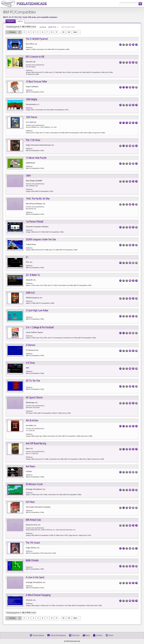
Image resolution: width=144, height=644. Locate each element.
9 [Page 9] (56, 32)
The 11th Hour (33, 140)
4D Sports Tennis (34, 398)
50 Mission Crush (34, 484)
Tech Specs (130, 44)
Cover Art (124, 87)
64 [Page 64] (69, 32)
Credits (133, 44)
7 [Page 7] (47, 32)
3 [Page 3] (29, 32)
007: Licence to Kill (35, 57)
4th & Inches (32, 421)
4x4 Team (30, 467)
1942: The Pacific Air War (38, 199)
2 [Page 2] (24, 32)
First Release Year (68, 27)
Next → (76, 32)
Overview (11, 21)
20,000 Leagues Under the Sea (41, 240)
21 (27, 257)
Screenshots (120, 44)
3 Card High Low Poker (37, 311)
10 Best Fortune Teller (36, 82)
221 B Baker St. (33, 275)
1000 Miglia (31, 100)
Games (20, 21)
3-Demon (30, 345)
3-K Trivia (30, 363)
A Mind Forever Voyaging (38, 595)
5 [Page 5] (38, 32)
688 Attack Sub (33, 520)
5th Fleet (30, 502)
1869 (28, 176)
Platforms (76, 635)
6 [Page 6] (43, 32)
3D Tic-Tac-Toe (33, 381)
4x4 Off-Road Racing (36, 444)
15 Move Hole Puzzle (36, 158)
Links (136, 44)
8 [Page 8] (52, 32)
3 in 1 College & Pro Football (40, 328)
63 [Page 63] (63, 32)
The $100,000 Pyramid (37, 39)
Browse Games (38, 635)
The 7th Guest (33, 543)
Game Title (53, 27)
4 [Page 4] (33, 32)
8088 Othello (32, 561)
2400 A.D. (30, 293)
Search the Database (58, 635)
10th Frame (31, 117)
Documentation (127, 87)
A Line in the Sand (35, 578)
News (88, 635)
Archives (99, 635)
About (111, 635)
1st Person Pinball (34, 222)
